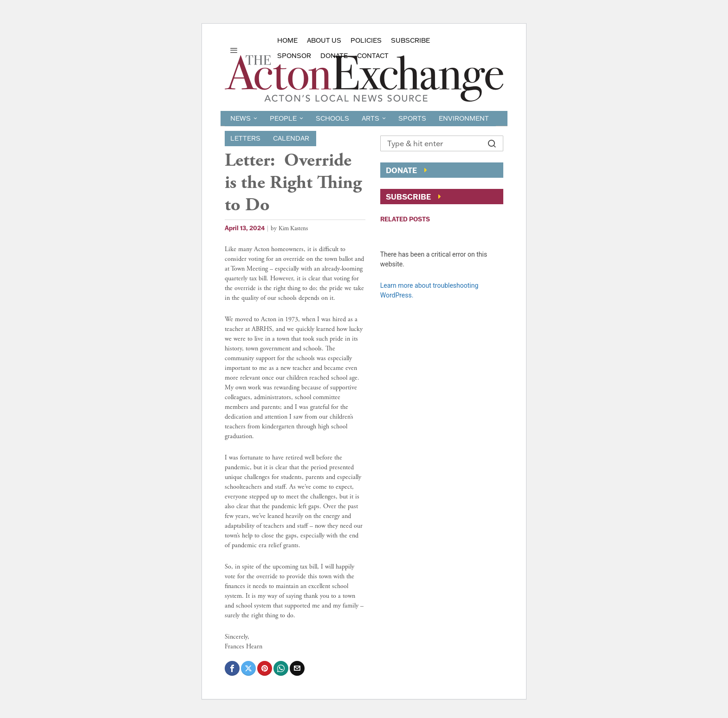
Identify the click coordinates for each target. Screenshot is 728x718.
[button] (492, 143)
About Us (324, 40)
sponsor (294, 56)
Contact (373, 56)
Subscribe (410, 40)
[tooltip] (232, 668)
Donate (334, 56)
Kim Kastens (293, 229)
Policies (366, 40)
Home (287, 40)
